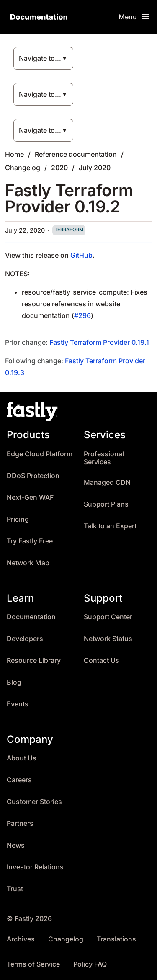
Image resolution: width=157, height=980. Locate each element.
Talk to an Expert (110, 526)
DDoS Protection (33, 476)
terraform (69, 230)
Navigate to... (40, 58)
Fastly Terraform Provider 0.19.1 (99, 342)
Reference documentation (76, 154)
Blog (14, 682)
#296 (82, 315)
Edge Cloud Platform (40, 454)
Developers (25, 639)
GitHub (81, 255)
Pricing (18, 519)
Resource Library (34, 661)
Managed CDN (107, 482)
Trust (15, 889)
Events (18, 704)
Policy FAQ (90, 964)
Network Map (28, 563)
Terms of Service (33, 964)
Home (14, 154)
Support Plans (106, 504)
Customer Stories (34, 802)
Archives (21, 939)
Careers (19, 780)
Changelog (23, 168)
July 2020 (95, 168)
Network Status (108, 639)
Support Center (108, 617)
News (16, 845)
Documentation (31, 617)
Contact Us (102, 661)
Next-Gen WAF (30, 498)
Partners (20, 824)
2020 (59, 168)
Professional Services (104, 458)
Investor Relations (35, 867)
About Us (22, 758)
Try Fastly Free (30, 541)
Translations (116, 939)
